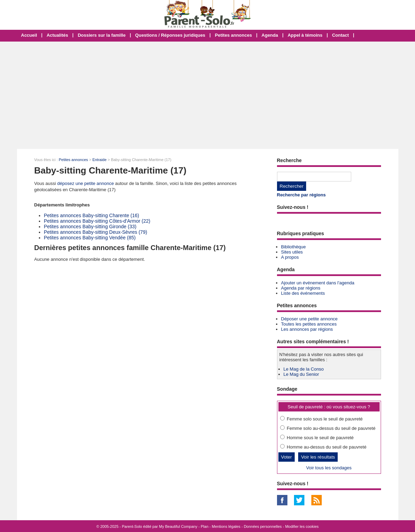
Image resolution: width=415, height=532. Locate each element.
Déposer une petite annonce (309, 319)
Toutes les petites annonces (309, 324)
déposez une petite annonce (85, 183)
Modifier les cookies (302, 526)
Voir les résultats (318, 457)
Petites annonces (234, 35)
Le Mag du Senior (301, 374)
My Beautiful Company (178, 526)
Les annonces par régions (307, 329)
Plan (205, 526)
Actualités (57, 35)
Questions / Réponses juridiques (170, 35)
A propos (290, 257)
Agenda (270, 35)
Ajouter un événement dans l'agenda (318, 283)
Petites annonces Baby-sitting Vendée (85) (90, 238)
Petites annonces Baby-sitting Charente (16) (92, 215)
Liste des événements (303, 293)
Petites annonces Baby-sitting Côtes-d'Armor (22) (97, 221)
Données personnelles (263, 526)
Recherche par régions (301, 195)
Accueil (29, 35)
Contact (340, 35)
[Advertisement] (207, 95)
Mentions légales (226, 526)
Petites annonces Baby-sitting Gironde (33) (90, 227)
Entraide (99, 160)
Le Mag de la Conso (304, 369)
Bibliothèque (294, 247)
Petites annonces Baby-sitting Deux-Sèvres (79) (96, 232)
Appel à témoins (305, 35)
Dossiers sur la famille (102, 35)
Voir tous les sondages (329, 468)
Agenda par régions (301, 288)
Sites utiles (292, 252)
